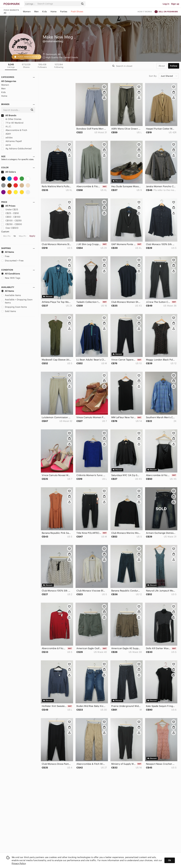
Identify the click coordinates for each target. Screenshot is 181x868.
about (162, 66)
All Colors (9, 172)
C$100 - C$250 (11, 221)
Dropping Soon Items (14, 307)
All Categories (9, 81)
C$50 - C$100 (11, 217)
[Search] (58, 4)
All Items (8, 252)
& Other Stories (11, 119)
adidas (7, 138)
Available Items (11, 295)
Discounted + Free (12, 261)
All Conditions (11, 274)
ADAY (6, 134)
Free (5, 256)
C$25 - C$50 (10, 213)
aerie (6, 145)
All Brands (9, 115)
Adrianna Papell (12, 141)
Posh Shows (77, 12)
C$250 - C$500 (12, 224)
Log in (166, 4)
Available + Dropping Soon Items (17, 301)
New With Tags (11, 278)
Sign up (175, 4)
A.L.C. (6, 126)
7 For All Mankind (12, 123)
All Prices (8, 206)
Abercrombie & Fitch (14, 130)
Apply (32, 236)
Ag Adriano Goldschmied (16, 149)
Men (36, 12)
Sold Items (9, 311)
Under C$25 (10, 209)
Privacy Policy (19, 863)
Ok (170, 860)
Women (27, 12)
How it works (145, 12)
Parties (64, 12)
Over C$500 (10, 228)
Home (54, 12)
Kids (45, 12)
